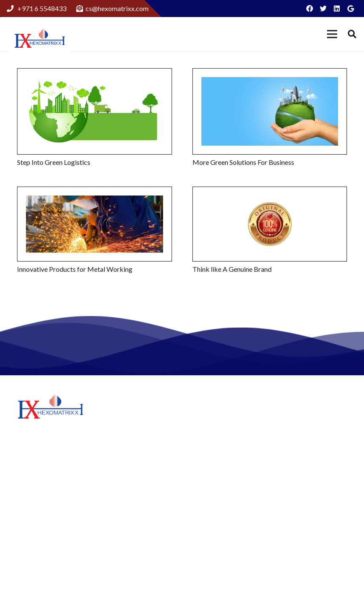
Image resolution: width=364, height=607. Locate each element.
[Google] (350, 9)
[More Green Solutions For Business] (270, 111)
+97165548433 (327, 516)
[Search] (352, 34)
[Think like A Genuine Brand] (270, 224)
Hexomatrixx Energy (223, 473)
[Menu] (332, 34)
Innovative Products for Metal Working (75, 269)
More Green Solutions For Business (243, 162)
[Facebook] (310, 9)
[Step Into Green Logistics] (95, 111)
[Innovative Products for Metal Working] (95, 224)
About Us (206, 416)
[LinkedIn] (337, 9)
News (201, 487)
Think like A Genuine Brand (232, 269)
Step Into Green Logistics (54, 162)
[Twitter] (323, 9)
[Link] (40, 39)
